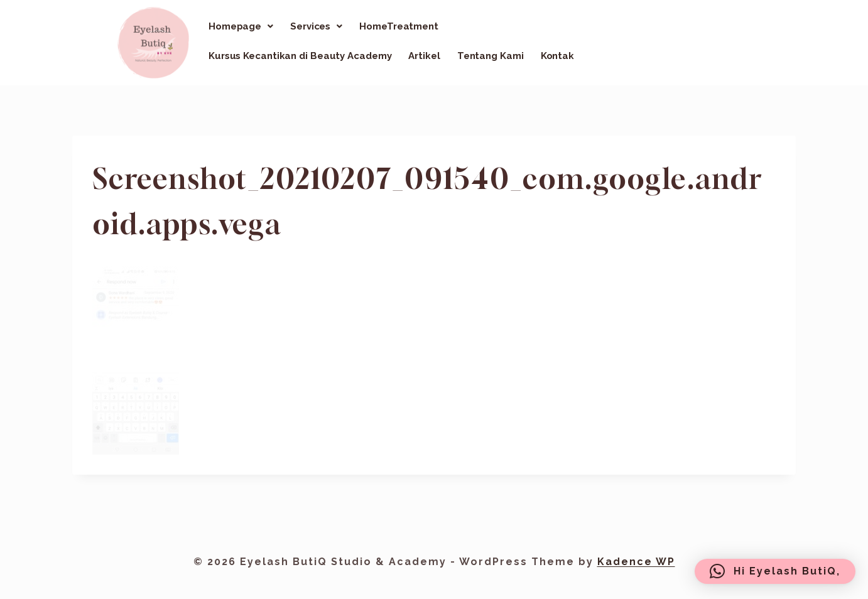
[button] (241, 26)
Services (316, 26)
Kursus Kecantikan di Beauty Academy (300, 56)
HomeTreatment (399, 26)
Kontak (557, 56)
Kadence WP (636, 562)
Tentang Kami (491, 56)
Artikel (424, 56)
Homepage (241, 26)
